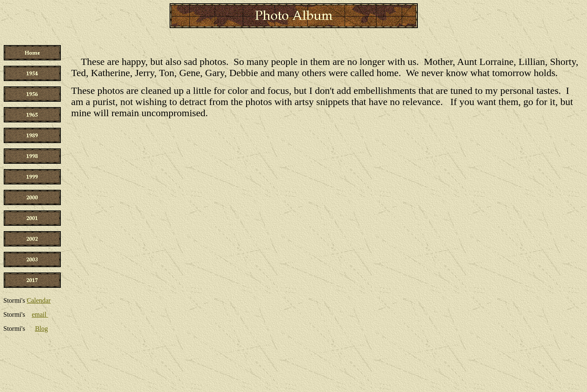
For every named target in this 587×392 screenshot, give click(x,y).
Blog (42, 329)
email (40, 314)
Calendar (39, 300)
